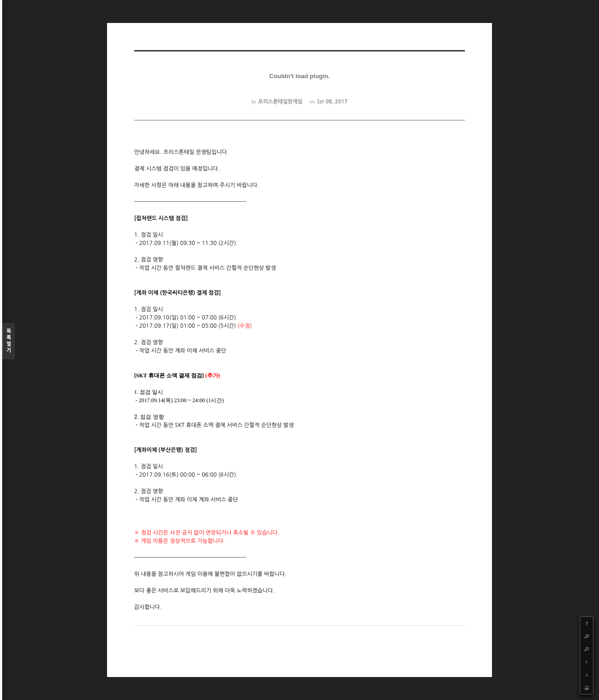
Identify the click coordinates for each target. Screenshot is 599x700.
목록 (9, 341)
